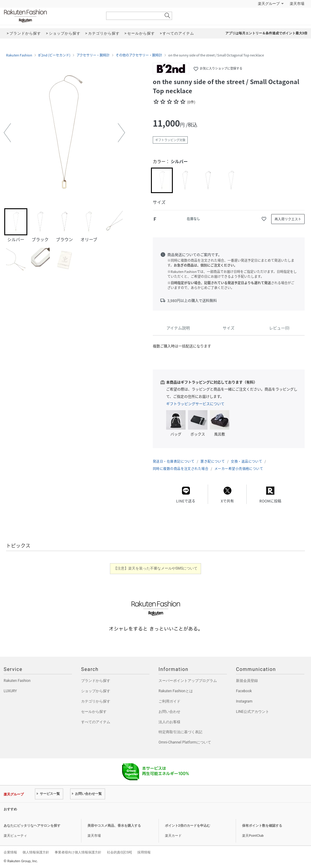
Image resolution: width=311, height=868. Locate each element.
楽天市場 (297, 4)
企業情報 (10, 852)
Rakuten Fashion (51, 16)
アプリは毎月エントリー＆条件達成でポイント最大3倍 (266, 33)
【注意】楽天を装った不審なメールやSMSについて (156, 568)
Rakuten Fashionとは (176, 691)
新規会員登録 (247, 681)
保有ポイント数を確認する (262, 826)
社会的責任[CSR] (119, 852)
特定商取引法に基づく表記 (180, 732)
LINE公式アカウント (253, 712)
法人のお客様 (169, 722)
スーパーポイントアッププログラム (188, 681)
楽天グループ (269, 4)
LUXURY (10, 691)
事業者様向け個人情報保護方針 (78, 852)
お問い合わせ (169, 712)
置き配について (213, 461)
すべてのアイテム (96, 722)
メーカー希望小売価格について (239, 469)
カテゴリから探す (96, 701)
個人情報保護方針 (36, 852)
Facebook (244, 691)
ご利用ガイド (169, 701)
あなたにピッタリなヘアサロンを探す (32, 826)
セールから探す (94, 712)
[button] (7, 133)
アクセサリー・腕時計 (93, 55)
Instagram (244, 701)
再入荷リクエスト (288, 219)
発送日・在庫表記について (174, 461)
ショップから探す (96, 691)
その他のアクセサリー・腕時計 (139, 55)
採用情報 (144, 852)
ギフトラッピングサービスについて (195, 404)
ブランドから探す (96, 681)
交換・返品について (246, 461)
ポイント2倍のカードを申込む (188, 826)
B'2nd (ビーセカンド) (54, 55)
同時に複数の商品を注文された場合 (181, 469)
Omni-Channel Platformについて (185, 742)
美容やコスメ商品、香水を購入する (114, 826)
